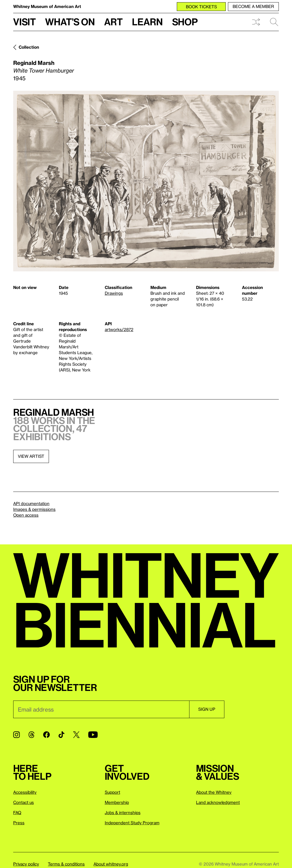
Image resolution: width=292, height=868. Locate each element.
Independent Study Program (132, 823)
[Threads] (31, 735)
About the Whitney (214, 792)
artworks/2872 (119, 329)
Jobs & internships (123, 812)
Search (274, 22)
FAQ (17, 812)
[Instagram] (16, 735)
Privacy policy (26, 864)
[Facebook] (46, 735)
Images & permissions (34, 509)
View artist (31, 456)
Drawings (114, 293)
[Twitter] (76, 735)
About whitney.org (111, 864)
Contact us (24, 802)
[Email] (101, 709)
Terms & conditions (66, 864)
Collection (29, 47)
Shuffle (256, 22)
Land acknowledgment (218, 802)
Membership (117, 802)
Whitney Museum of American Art (47, 6)
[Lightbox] (146, 181)
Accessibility (25, 792)
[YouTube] (93, 735)
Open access (26, 515)
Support (112, 792)
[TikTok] (61, 735)
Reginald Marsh (34, 63)
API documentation (31, 503)
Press (19, 823)
